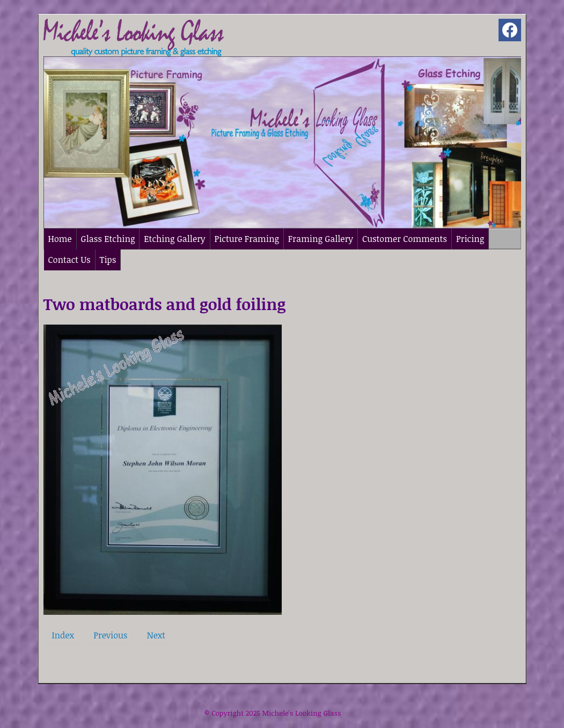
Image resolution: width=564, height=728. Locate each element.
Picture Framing (247, 239)
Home (60, 239)
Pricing (470, 239)
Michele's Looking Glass (301, 713)
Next (156, 635)
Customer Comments (405, 239)
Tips (108, 260)
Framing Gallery (321, 239)
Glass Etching (108, 239)
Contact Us (69, 260)
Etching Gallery (174, 239)
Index (63, 635)
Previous (110, 635)
